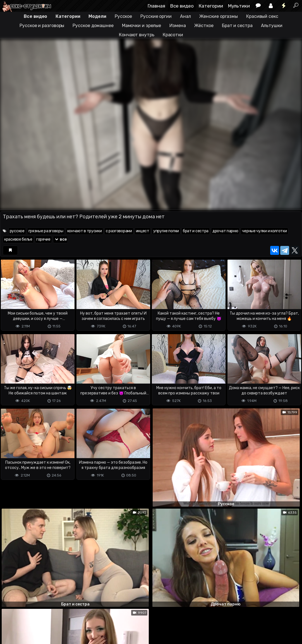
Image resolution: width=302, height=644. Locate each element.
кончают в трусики (85, 231)
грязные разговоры (46, 231)
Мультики (239, 6)
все (61, 239)
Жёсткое (204, 26)
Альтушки (272, 26)
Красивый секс (262, 16)
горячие (43, 239)
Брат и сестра (237, 26)
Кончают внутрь (137, 35)
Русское (123, 16)
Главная (156, 6)
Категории (211, 6)
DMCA (9, 618)
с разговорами (119, 231)
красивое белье (18, 239)
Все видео (182, 6)
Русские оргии (156, 16)
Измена (178, 26)
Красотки (173, 35)
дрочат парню (225, 231)
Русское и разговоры (42, 26)
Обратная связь (58, 618)
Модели (97, 16)
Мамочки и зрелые (142, 26)
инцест (143, 231)
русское (17, 231)
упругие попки (166, 231)
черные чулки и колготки (264, 231)
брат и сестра (196, 231)
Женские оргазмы (219, 16)
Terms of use (29, 618)
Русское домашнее (93, 26)
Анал (185, 16)
